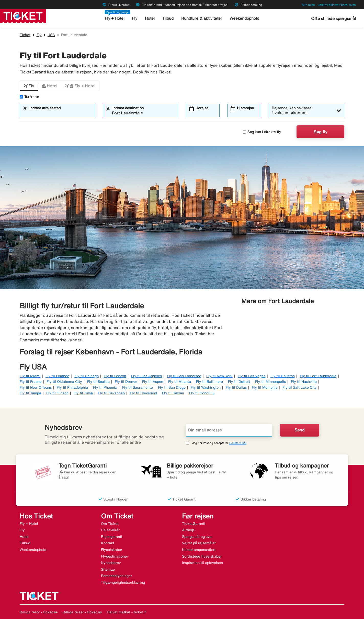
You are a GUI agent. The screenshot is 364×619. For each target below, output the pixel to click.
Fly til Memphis (265, 387)
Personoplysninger (116, 576)
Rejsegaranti (112, 537)
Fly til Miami (30, 376)
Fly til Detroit (239, 382)
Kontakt (108, 543)
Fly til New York (219, 376)
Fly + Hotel (115, 18)
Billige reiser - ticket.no (82, 612)
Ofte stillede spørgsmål (333, 18)
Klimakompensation (199, 550)
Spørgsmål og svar (197, 537)
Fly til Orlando (57, 376)
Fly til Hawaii (173, 393)
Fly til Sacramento (138, 387)
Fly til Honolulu (202, 393)
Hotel (150, 18)
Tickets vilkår (238, 443)
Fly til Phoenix (105, 387)
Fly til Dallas (236, 387)
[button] (29, 86)
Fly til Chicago (87, 376)
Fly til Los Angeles (146, 376)
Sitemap (108, 569)
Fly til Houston (283, 376)
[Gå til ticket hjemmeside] (23, 16)
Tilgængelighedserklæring (123, 582)
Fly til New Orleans (36, 387)
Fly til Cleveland (143, 393)
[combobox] (61, 113)
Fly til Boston (115, 376)
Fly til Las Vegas (252, 376)
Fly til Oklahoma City (64, 382)
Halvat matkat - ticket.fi (127, 612)
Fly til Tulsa (83, 393)
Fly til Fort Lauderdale (318, 376)
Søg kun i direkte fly (262, 132)
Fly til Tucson (57, 393)
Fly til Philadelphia (72, 387)
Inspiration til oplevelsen (202, 563)
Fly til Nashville (304, 382)
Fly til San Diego (172, 387)
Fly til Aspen (153, 382)
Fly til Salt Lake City (300, 387)
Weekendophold (244, 18)
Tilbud (168, 18)
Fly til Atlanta (180, 382)
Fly (135, 18)
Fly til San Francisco (184, 376)
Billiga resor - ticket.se (39, 612)
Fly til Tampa (30, 393)
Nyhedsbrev (111, 563)
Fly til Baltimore (209, 382)
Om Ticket (110, 524)
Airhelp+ (189, 530)
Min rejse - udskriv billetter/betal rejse (329, 5)
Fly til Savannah (111, 393)
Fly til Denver (126, 382)
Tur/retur (29, 97)
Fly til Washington (206, 387)
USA (51, 35)
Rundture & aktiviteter (202, 18)
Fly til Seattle (98, 382)
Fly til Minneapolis (270, 382)
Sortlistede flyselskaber (202, 556)
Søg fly (321, 132)
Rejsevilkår (110, 530)
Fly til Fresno (31, 382)
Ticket (25, 35)
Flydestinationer (115, 556)
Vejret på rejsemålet (199, 543)
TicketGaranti (194, 524)
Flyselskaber (112, 550)
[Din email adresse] (229, 430)
